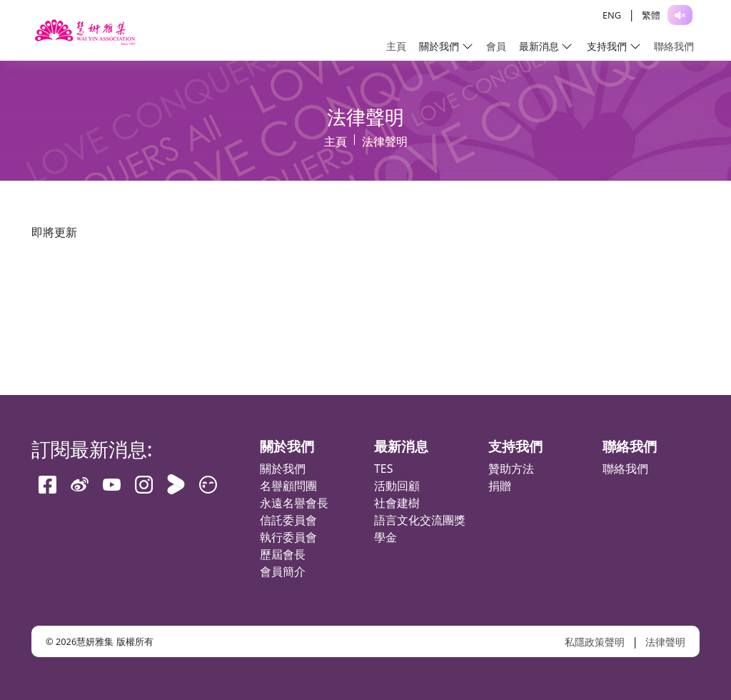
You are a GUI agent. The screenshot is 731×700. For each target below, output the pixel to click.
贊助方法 (511, 469)
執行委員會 (288, 537)
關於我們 (283, 469)
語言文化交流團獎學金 (420, 529)
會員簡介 (283, 571)
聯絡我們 (674, 46)
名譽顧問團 (288, 486)
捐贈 (500, 486)
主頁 (396, 46)
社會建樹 (397, 503)
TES (384, 469)
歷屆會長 (283, 554)
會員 (496, 46)
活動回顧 (397, 486)
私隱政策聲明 (595, 642)
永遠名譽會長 (294, 503)
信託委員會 (288, 520)
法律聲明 (665, 642)
